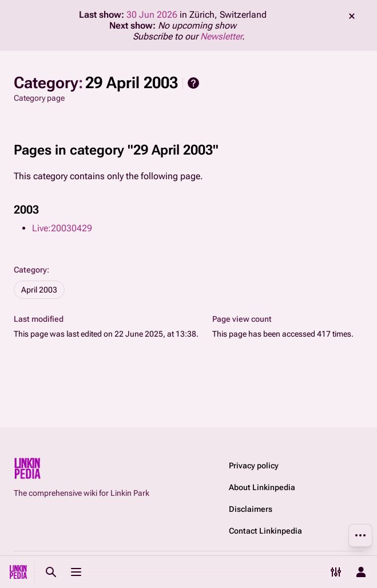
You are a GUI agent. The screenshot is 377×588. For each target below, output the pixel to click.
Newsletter (221, 36)
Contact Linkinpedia (265, 531)
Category (30, 270)
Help (193, 83)
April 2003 (39, 290)
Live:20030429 (62, 228)
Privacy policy (254, 465)
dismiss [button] (352, 16)
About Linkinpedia (262, 487)
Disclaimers (251, 509)
